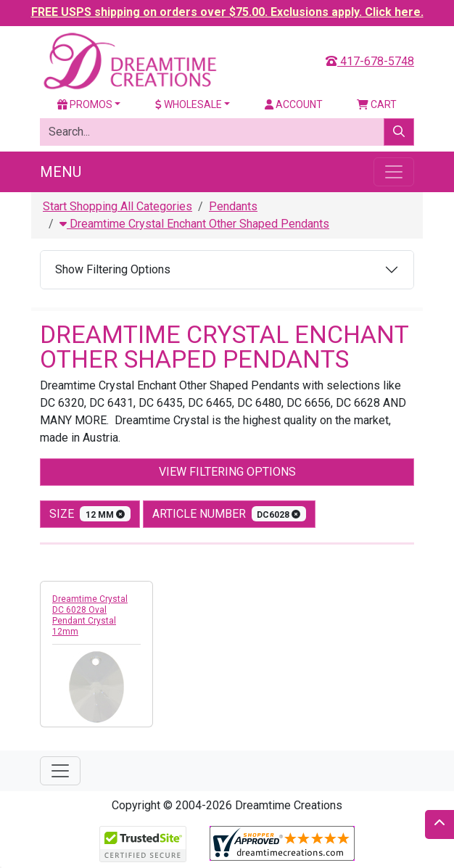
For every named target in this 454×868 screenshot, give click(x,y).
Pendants (233, 206)
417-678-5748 (370, 61)
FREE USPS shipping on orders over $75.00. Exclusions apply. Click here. (227, 12)
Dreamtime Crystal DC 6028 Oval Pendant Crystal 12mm (90, 615)
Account (294, 104)
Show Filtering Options (113, 269)
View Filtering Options (227, 472)
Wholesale (189, 104)
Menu (61, 172)
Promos (85, 104)
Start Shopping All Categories (117, 206)
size (90, 514)
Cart (377, 104)
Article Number (230, 514)
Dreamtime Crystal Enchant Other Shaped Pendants (194, 224)
